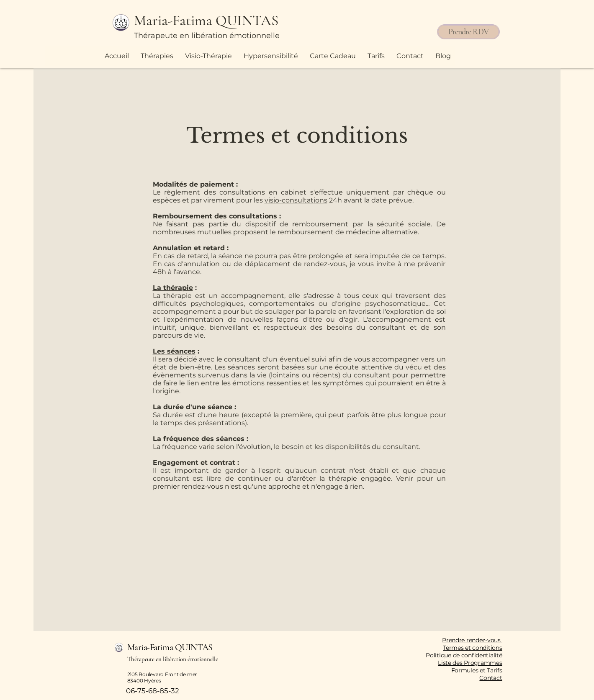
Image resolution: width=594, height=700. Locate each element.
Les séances (174, 351)
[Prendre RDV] (468, 32)
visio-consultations (296, 200)
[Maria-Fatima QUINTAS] (214, 21)
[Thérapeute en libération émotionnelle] (210, 36)
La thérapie (173, 288)
